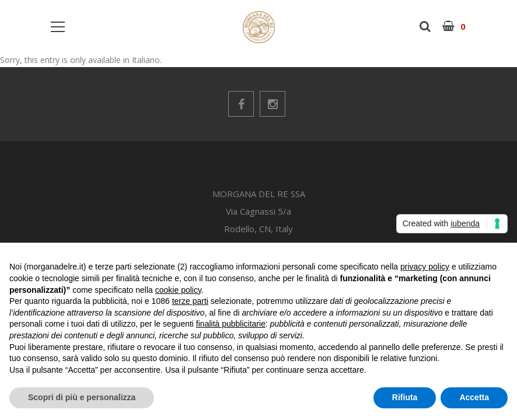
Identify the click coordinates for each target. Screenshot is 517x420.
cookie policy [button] (178, 290)
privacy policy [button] (425, 267)
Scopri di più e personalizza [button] (82, 397)
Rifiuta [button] (405, 397)
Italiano (146, 60)
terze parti (190, 301)
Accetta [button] (474, 397)
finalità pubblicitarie (231, 324)
